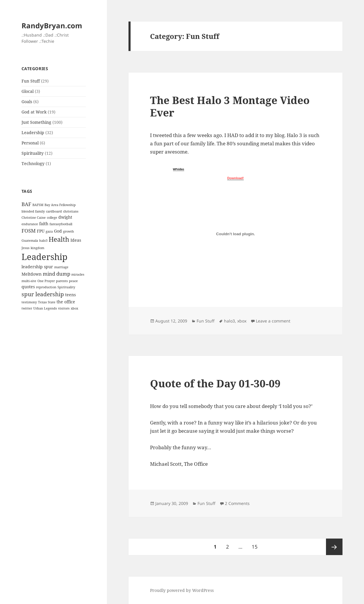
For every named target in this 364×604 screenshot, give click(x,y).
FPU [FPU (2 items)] (41, 231)
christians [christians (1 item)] (71, 211)
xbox (242, 321)
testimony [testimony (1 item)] (29, 302)
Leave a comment (273, 321)
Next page (334, 547)
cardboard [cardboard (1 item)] (54, 211)
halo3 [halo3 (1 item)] (43, 241)
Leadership (33, 133)
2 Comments (237, 503)
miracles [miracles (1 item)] (78, 274)
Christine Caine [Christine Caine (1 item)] (34, 218)
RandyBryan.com (52, 25)
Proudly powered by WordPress (182, 590)
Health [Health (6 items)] (59, 239)
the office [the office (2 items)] (66, 302)
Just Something (36, 122)
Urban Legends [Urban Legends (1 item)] (45, 308)
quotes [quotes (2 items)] (28, 287)
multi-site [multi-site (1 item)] (29, 281)
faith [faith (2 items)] (44, 224)
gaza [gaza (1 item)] (49, 231)
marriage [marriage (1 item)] (61, 267)
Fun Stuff (31, 81)
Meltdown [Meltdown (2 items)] (32, 274)
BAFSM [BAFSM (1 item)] (38, 205)
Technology (33, 163)
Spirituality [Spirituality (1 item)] (66, 287)
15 (257, 544)
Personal (30, 143)
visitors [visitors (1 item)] (64, 308)
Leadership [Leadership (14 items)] (45, 257)
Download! (235, 178)
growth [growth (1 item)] (69, 231)
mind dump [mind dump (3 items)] (56, 274)
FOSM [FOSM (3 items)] (29, 231)
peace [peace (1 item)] (73, 281)
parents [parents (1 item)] (62, 281)
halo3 (229, 321)
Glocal (28, 91)
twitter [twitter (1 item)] (27, 308)
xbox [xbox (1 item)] (74, 308)
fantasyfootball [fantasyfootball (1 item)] (61, 224)
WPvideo (179, 169)
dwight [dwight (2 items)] (65, 217)
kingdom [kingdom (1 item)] (37, 248)
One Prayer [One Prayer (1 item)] (46, 281)
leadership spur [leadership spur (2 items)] (37, 267)
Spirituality (33, 153)
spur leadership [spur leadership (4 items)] (43, 294)
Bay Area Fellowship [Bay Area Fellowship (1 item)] (60, 205)
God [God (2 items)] (58, 231)
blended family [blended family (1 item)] (33, 211)
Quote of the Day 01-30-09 (215, 383)
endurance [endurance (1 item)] (30, 224)
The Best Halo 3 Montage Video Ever (230, 106)
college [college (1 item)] (52, 218)
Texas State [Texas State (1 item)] (47, 302)
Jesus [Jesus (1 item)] (25, 248)
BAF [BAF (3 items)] (26, 204)
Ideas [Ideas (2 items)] (76, 240)
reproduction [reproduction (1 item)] (46, 287)
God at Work (34, 112)
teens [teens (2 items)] (70, 295)
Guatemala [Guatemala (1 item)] (30, 241)
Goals (27, 102)
